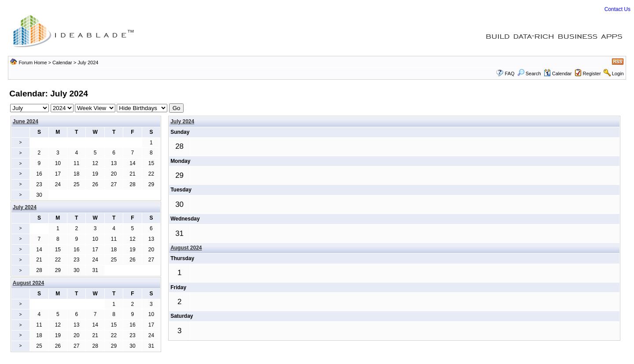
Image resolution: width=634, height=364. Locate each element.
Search (529, 74)
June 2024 (26, 121)
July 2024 (182, 121)
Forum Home (33, 63)
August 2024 (186, 248)
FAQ (510, 74)
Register (592, 74)
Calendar (62, 63)
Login (618, 74)
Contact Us (617, 9)
